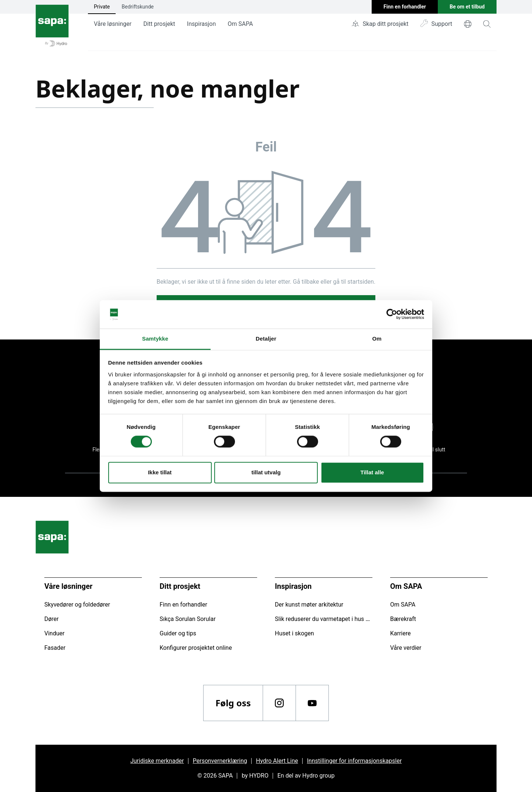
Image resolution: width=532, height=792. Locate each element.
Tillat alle (372, 472)
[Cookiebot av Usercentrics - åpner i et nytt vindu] (392, 314)
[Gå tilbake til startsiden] (52, 25)
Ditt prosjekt (159, 24)
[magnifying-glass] (487, 24)
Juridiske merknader (157, 761)
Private (102, 7)
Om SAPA (240, 24)
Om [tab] (377, 339)
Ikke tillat (160, 472)
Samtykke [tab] (155, 339)
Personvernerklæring (220, 761)
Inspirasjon (201, 24)
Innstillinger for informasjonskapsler (354, 761)
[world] (468, 24)
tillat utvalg (266, 472)
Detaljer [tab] (266, 339)
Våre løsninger (113, 24)
